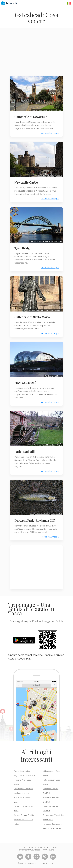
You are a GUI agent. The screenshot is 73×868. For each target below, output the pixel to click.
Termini (30, 848)
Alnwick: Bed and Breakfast (24, 815)
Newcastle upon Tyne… (46, 176)
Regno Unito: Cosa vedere (24, 776)
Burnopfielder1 (56, 514)
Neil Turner (58, 376)
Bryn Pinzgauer (56, 241)
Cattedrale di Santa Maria (32, 317)
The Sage (48, 376)
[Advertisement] (36, 53)
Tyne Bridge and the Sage (39, 241)
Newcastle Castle (26, 182)
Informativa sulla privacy (46, 848)
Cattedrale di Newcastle (31, 117)
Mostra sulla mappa (50, 133)
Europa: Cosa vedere (22, 771)
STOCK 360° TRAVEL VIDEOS (29, 850)
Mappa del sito (48, 850)
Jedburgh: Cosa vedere (52, 828)
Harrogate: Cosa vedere (52, 824)
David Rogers (57, 445)
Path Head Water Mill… (42, 445)
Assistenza (20, 848)
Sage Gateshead (25, 383)
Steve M (59, 176)
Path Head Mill (25, 452)
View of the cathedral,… (40, 110)
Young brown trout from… (40, 514)
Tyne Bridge (23, 248)
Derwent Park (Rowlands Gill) (35, 520)
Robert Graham (56, 110)
